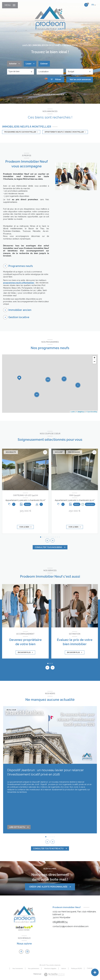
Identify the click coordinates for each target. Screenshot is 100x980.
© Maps (80, 412)
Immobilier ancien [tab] (20, 310)
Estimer (44, 64)
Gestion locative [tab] (19, 317)
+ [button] (94, 358)
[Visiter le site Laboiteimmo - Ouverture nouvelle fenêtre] (54, 974)
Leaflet (73, 412)
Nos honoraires (18, 968)
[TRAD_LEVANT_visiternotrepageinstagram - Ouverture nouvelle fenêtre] (27, 952)
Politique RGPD (76, 968)
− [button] (94, 362)
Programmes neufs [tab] (21, 266)
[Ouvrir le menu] (10, 5)
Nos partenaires (34, 968)
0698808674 (60, 922)
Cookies (90, 968)
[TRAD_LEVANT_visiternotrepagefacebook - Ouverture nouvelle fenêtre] (21, 952)
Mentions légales (50, 968)
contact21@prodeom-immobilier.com (71, 926)
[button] (53, 540)
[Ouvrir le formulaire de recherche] (56, 80)
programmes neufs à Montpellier (19, 283)
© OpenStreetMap (91, 412)
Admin (64, 968)
